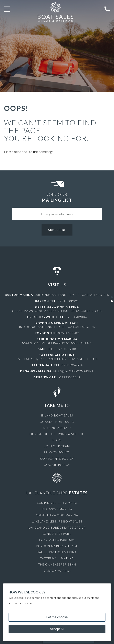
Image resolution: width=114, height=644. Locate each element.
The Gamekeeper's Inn (57, 564)
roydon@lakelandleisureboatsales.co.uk (57, 327)
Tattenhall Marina (57, 558)
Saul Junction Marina (57, 552)
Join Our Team (57, 446)
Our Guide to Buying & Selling (57, 434)
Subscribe (57, 230)
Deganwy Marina (57, 509)
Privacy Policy (57, 452)
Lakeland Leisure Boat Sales (57, 521)
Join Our (57, 197)
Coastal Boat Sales (57, 422)
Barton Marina (57, 571)
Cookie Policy (57, 465)
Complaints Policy (57, 459)
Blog (57, 440)
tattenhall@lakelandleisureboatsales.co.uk (57, 359)
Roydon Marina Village (57, 546)
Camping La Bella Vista (57, 503)
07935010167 (70, 377)
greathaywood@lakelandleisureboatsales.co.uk (57, 311)
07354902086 (76, 317)
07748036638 (65, 349)
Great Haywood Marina (57, 515)
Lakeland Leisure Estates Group (57, 527)
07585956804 (72, 365)
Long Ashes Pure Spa (57, 540)
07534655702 (69, 333)
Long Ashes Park (57, 534)
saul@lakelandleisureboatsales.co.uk (57, 343)
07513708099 (68, 301)
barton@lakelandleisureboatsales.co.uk (71, 295)
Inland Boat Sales (57, 415)
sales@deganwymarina (73, 371)
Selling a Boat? (57, 428)
